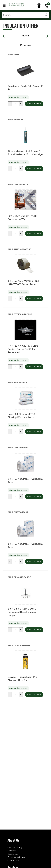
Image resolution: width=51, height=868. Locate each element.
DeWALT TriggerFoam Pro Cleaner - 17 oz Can (22, 679)
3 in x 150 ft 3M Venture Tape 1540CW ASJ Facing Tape (23, 283)
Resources (13, 854)
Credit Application (17, 857)
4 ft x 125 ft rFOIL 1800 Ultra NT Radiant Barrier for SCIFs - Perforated (25, 349)
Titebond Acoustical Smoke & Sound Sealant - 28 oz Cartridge (25, 153)
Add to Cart (34, 104)
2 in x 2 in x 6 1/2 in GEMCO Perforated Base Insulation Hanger (22, 612)
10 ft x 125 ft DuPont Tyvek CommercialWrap (22, 218)
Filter (26, 36)
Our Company (15, 847)
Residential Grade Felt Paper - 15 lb (25, 88)
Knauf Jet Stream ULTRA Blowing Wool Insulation (21, 416)
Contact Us (13, 860)
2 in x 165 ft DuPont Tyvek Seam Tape (25, 481)
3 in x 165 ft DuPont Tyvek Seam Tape (25, 546)
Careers (11, 851)
